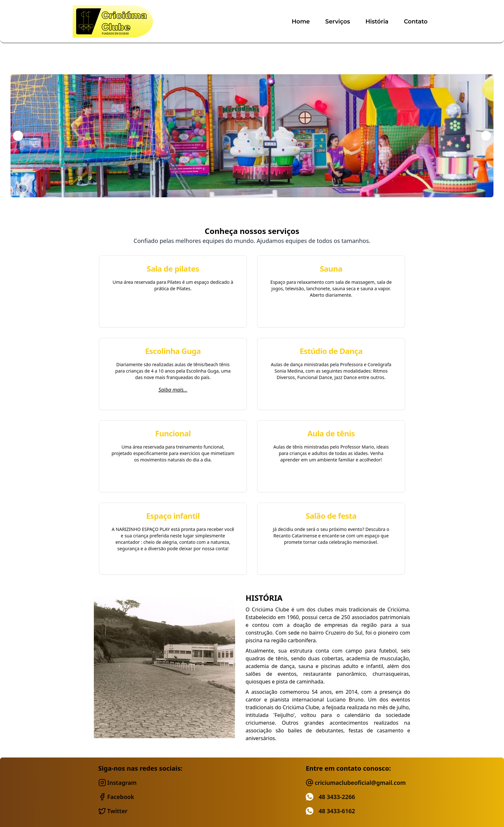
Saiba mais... (173, 390)
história (377, 22)
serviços (338, 22)
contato (416, 22)
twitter (113, 811)
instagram (117, 783)
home (301, 22)
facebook (116, 797)
